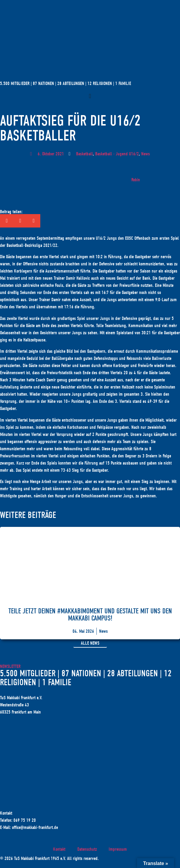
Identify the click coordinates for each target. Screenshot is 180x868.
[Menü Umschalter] (90, 96)
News (146, 154)
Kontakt (59, 849)
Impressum (118, 849)
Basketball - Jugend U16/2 (117, 154)
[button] (7, 221)
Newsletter (10, 666)
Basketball (84, 154)
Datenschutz (87, 849)
